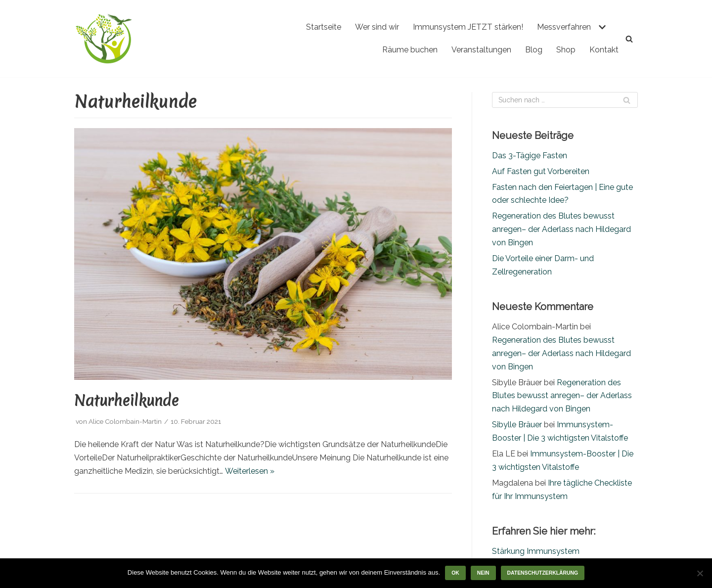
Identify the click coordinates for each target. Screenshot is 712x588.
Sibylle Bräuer (517, 425)
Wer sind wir (377, 27)
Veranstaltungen (481, 50)
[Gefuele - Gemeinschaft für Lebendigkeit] (104, 39)
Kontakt (604, 50)
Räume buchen (410, 50)
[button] (601, 27)
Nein (483, 573)
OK (455, 573)
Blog (534, 50)
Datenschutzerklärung (543, 573)
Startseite (324, 27)
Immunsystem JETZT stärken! (468, 27)
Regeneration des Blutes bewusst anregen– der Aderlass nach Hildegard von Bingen (561, 229)
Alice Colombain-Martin (125, 421)
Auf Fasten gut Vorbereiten (541, 171)
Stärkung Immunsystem (536, 551)
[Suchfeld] (629, 39)
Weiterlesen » (250, 471)
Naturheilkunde (126, 401)
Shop (566, 50)
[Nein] (700, 573)
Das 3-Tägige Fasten (530, 156)
